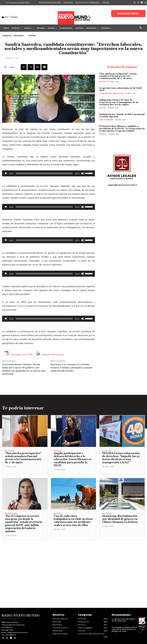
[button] (141, 28)
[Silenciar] (83, 173)
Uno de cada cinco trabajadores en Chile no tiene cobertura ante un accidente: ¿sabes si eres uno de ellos (73, 521)
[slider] (44, 173)
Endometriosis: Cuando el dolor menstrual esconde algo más (122, 116)
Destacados (19, 36)
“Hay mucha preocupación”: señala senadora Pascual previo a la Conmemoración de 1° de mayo (118, 76)
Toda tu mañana (106, 120)
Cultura (103, 108)
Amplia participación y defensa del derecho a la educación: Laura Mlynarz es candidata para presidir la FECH (73, 460)
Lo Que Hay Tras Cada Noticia (111, 93)
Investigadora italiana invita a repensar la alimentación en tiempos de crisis (124, 629)
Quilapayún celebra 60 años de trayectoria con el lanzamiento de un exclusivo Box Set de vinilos (119, 102)
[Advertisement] (73, 561)
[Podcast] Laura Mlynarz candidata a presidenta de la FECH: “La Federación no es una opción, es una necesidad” (122, 129)
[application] (49, 173)
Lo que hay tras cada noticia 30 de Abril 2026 (120, 89)
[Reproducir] (6, 173)
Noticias (32, 36)
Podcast (103, 134)
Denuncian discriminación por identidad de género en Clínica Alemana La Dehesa (120, 519)
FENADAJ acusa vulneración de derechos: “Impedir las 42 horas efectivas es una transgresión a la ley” (121, 458)
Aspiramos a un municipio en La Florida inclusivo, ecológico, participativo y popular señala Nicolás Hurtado (71, 368)
